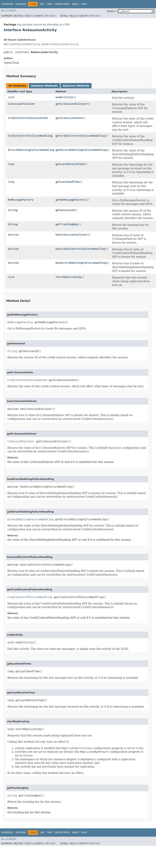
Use (42, 4)
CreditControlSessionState (28, 118)
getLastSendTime (67, 182)
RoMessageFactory (21, 200)
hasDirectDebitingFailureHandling (81, 263)
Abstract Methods (76, 86)
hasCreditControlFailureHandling (80, 249)
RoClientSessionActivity (22, 44)
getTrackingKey (67, 224)
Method (50, 16)
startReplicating (68, 277)
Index (76, 4)
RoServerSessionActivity (61, 44)
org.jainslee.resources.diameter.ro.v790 (43, 25)
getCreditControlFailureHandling (80, 136)
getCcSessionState (69, 118)
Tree (49, 4)
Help (84, 4)
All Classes (9, 11)
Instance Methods (44, 86)
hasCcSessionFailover (71, 235)
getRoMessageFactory (71, 200)
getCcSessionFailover (71, 104)
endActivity (64, 97)
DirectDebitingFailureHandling (31, 150)
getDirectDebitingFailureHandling (81, 150)
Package (21, 4)
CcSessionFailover (21, 104)
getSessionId (65, 210)
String (13, 210)
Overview (7, 4)
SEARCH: (112, 11)
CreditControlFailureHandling (30, 136)
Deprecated (62, 4)
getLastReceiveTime (70, 164)
